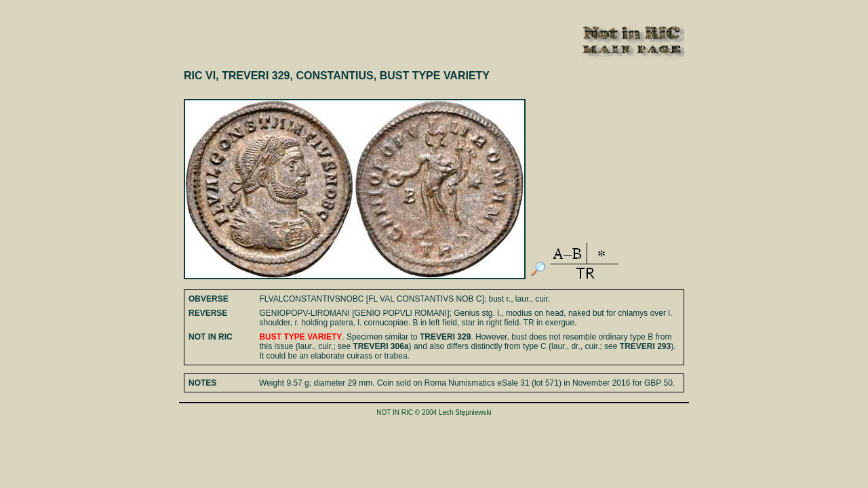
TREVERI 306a (381, 346)
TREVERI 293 (645, 346)
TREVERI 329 (445, 337)
